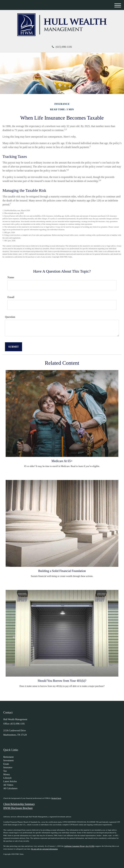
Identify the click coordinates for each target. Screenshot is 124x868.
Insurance (8, 767)
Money (7, 774)
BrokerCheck (56, 798)
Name (11, 277)
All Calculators (10, 788)
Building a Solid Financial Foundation (62, 571)
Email (11, 297)
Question (10, 317)
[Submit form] (14, 347)
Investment (8, 760)
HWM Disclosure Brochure (18, 808)
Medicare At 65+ (62, 461)
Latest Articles (10, 781)
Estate (6, 764)
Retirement (8, 757)
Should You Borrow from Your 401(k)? (62, 681)
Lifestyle (7, 778)
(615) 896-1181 (62, 47)
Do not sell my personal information (44, 849)
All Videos (8, 785)
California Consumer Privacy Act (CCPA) (79, 846)
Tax (5, 771)
